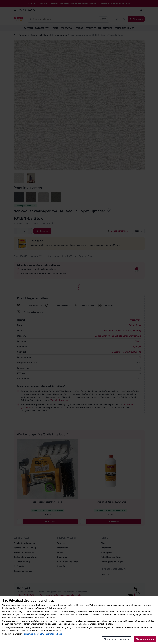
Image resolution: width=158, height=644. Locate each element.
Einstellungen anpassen (117, 639)
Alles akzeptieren (145, 639)
